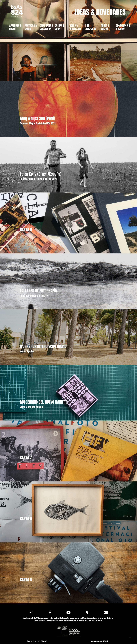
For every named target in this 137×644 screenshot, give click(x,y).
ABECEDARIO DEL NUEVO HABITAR (44, 402)
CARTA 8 (26, 230)
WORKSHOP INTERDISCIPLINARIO (43, 346)
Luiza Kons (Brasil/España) (41, 174)
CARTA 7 (26, 458)
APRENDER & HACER (15, 27)
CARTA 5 (26, 580)
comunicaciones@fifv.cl (99, 641)
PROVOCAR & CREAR (31, 27)
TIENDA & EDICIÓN (105, 27)
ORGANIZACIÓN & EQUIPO (123, 27)
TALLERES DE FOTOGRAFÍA (38, 291)
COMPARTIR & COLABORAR (46, 27)
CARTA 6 (26, 519)
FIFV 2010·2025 (91, 27)
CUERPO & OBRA (60, 27)
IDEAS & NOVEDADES (76, 27)
